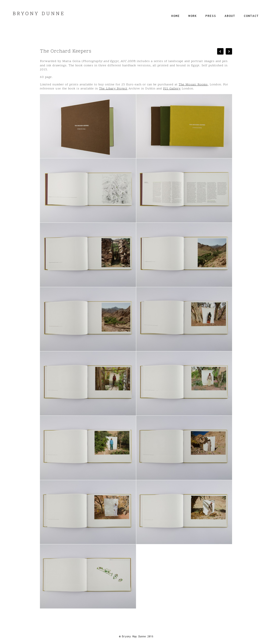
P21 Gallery (172, 89)
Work (193, 16)
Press (211, 16)
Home (175, 16)
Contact (251, 16)
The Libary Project (113, 89)
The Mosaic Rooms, (194, 85)
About (230, 16)
